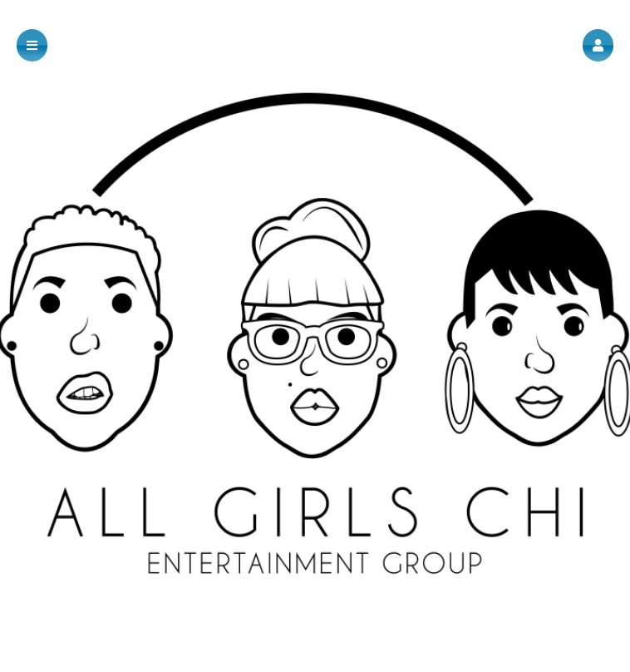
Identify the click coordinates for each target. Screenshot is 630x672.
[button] (598, 45)
